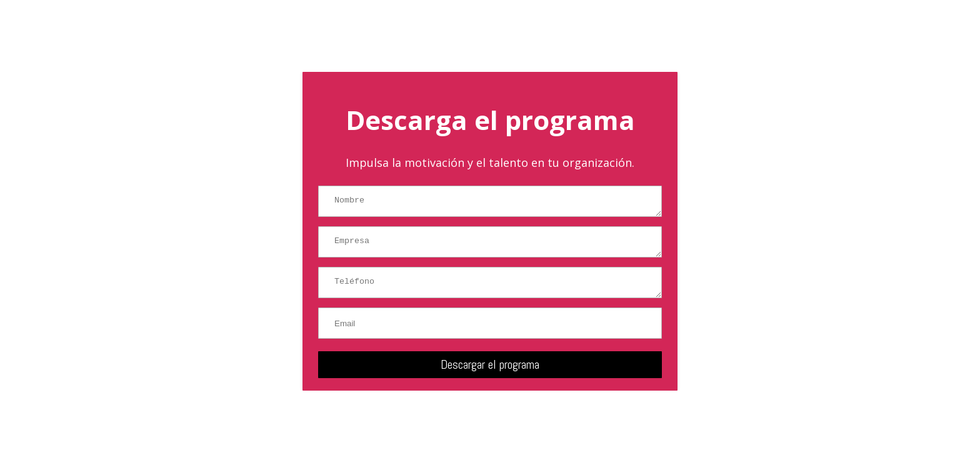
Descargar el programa (490, 364)
